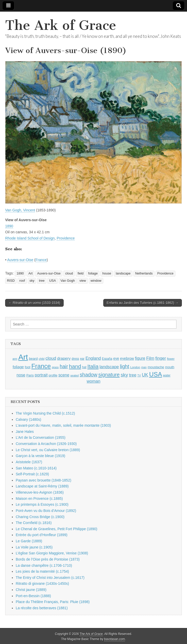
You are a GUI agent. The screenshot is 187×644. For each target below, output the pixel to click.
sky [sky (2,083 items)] (124, 375)
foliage (93, 273)
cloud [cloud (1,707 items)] (51, 358)
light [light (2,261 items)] (124, 366)
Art (30, 273)
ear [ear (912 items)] (82, 359)
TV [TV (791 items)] (139, 375)
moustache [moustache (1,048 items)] (156, 367)
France (41, 260)
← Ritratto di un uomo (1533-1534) (34, 303)
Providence (66, 238)
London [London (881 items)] (135, 367)
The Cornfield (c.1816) (34, 523)
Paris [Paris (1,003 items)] (30, 375)
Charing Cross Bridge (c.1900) (40, 517)
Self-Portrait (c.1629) (32, 474)
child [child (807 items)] (41, 359)
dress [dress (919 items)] (75, 359)
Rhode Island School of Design (30, 238)
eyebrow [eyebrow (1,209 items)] (127, 358)
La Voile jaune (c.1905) (34, 547)
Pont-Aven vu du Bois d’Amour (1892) (46, 511)
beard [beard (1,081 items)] (33, 359)
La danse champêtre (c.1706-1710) (44, 565)
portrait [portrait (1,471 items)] (41, 375)
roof (22, 281)
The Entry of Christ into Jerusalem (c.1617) (50, 578)
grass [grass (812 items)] (55, 367)
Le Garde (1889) (29, 541)
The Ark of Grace (61, 25)
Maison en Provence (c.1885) (39, 499)
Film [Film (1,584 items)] (150, 358)
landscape (123, 273)
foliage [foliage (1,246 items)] (18, 367)
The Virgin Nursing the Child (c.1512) (45, 413)
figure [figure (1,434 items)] (140, 358)
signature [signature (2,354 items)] (109, 375)
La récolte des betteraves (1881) (42, 608)
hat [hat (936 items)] (84, 367)
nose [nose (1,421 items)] (21, 375)
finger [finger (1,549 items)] (161, 358)
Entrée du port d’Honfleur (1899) (42, 535)
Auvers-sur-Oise (20, 260)
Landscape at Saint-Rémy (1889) (42, 486)
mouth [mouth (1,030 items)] (170, 367)
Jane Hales (25, 432)
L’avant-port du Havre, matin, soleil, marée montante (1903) (63, 425)
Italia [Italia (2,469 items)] (93, 366)
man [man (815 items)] (144, 367)
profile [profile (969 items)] (53, 375)
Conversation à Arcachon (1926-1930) (46, 444)
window (96, 281)
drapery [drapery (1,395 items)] (64, 358)
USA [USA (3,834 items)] (156, 374)
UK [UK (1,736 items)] (145, 375)
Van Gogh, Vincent (20, 210)
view (83, 281)
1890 (9, 226)
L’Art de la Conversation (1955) (41, 437)
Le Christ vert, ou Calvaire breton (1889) (48, 450)
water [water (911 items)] (167, 375)
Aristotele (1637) (29, 462)
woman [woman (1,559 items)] (93, 381)
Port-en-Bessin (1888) (33, 596)
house (107, 273)
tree (42, 281)
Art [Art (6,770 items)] (23, 357)
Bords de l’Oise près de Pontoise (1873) (48, 559)
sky (32, 281)
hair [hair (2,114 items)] (64, 367)
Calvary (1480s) (28, 419)
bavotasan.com (115, 639)
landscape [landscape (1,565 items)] (109, 367)
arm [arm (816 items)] (15, 359)
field (80, 273)
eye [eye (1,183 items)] (116, 358)
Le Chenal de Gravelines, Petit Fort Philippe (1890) (57, 529)
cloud (69, 273)
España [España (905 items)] (107, 359)
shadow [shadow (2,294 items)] (88, 375)
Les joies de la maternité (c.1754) (42, 571)
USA (53, 281)
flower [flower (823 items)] (171, 359)
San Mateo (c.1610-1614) (36, 468)
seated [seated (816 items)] (75, 375)
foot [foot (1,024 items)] (27, 367)
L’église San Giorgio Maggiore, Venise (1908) (52, 553)
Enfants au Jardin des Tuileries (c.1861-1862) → (143, 303)
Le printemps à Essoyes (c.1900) (42, 504)
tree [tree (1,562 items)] (133, 375)
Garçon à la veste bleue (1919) (40, 456)
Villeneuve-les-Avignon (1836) (40, 492)
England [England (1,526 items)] (93, 358)
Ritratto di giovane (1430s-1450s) (42, 583)
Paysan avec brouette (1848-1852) (44, 480)
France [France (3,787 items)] (41, 366)
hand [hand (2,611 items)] (75, 366)
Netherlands (144, 273)
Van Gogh (68, 281)
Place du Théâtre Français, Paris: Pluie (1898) (53, 602)
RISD (11, 281)
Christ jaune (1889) (31, 590)
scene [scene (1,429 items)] (64, 375)
